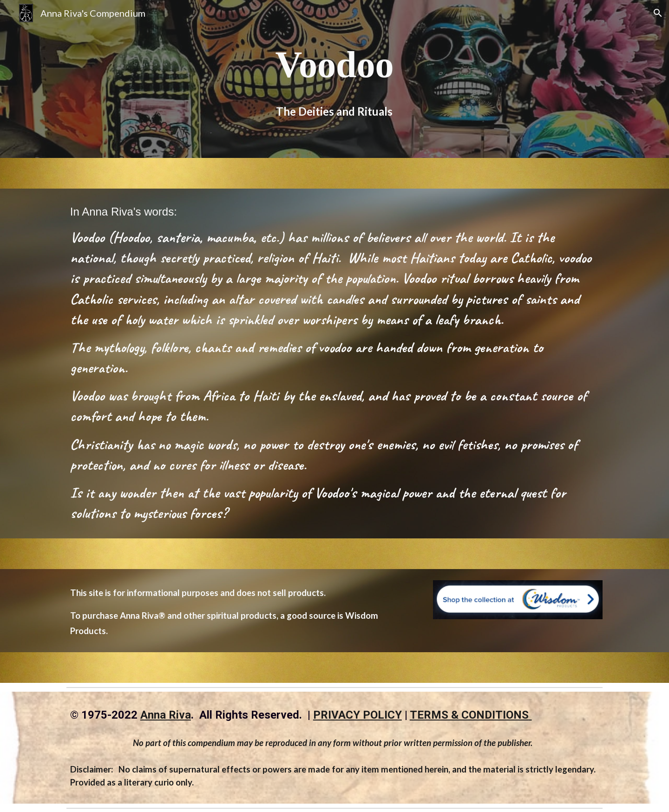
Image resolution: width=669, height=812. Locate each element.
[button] (658, 13)
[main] (334, 65)
